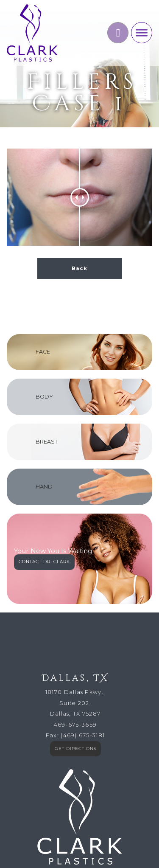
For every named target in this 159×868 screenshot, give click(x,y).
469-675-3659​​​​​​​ (75, 628)
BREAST (47, 345)
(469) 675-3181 (83, 639)
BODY (44, 300)
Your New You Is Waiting (53, 454)
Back (79, 171)
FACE (43, 255)
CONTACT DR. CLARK (44, 465)
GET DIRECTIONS (75, 652)
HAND (44, 390)
